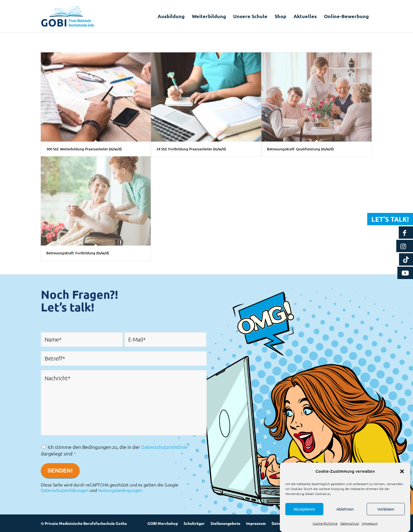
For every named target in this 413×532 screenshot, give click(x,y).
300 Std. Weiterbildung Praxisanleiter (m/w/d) (84, 149)
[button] (402, 471)
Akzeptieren (304, 509)
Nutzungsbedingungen (120, 490)
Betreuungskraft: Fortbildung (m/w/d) (78, 253)
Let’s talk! (390, 219)
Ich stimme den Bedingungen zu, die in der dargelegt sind (114, 450)
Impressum (370, 523)
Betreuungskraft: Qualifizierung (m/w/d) (300, 149)
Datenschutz (350, 523)
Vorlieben (386, 509)
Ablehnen (345, 509)
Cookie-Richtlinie (325, 523)
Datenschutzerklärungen (65, 490)
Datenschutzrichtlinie (164, 447)
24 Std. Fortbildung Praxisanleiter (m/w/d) (191, 149)
